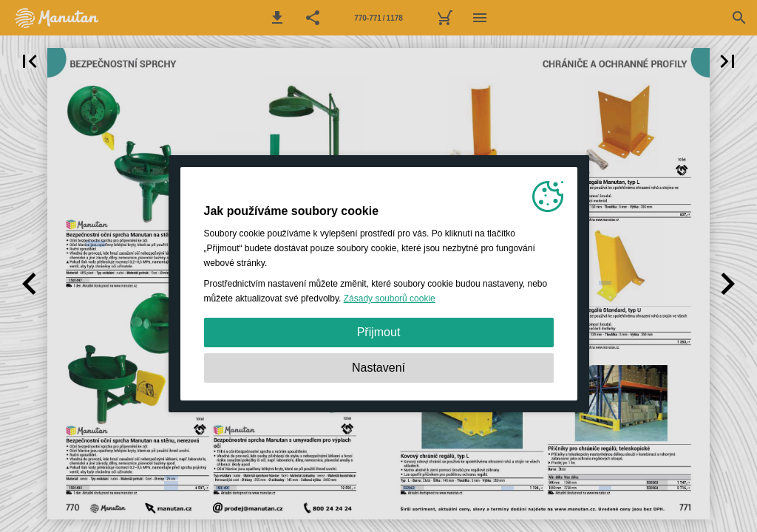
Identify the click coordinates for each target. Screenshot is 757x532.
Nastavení (378, 368)
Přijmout (379, 332)
